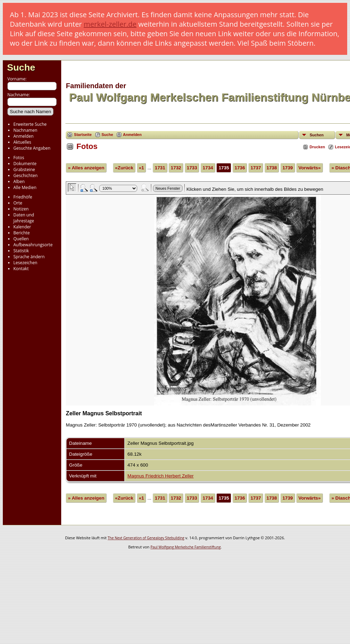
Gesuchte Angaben (32, 148)
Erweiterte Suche (30, 124)
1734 (208, 168)
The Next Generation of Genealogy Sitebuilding (146, 538)
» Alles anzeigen (86, 168)
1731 (160, 168)
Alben (19, 181)
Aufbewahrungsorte (33, 245)
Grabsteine (24, 170)
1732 (176, 168)
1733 (192, 168)
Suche (21, 67)
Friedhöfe (23, 197)
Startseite (83, 135)
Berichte (22, 233)
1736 (240, 168)
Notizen (21, 209)
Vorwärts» (309, 168)
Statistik (21, 251)
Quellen (21, 239)
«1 (142, 168)
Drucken (317, 147)
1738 (272, 168)
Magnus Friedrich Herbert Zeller (160, 476)
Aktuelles (22, 142)
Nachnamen (25, 130)
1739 (288, 168)
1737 (256, 168)
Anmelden (23, 136)
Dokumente (25, 164)
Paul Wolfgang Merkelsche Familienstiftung (186, 547)
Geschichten (26, 175)
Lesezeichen (25, 263)
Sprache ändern (29, 257)
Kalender (22, 227)
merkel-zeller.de (110, 24)
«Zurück (124, 168)
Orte (18, 203)
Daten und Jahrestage (24, 218)
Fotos (19, 158)
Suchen (317, 135)
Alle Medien (25, 187)
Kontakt (21, 269)
